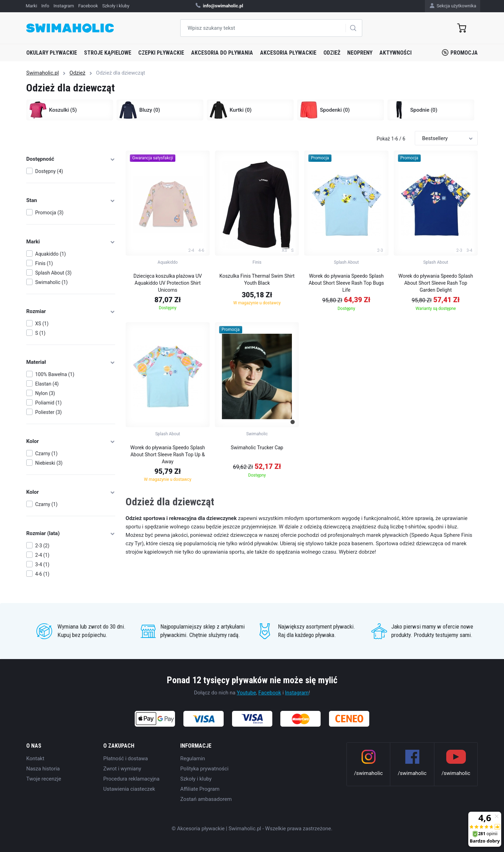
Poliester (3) (49, 412)
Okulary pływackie (52, 53)
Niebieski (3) (49, 463)
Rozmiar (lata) (71, 533)
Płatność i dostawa (125, 759)
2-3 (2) (43, 546)
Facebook (270, 693)
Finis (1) (44, 263)
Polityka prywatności (204, 769)
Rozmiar (71, 311)
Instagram (297, 693)
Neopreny (360, 53)
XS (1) (42, 324)
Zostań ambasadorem (206, 799)
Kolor (71, 441)
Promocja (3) (50, 213)
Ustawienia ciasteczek (129, 789)
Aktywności (395, 53)
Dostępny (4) (49, 171)
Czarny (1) (47, 453)
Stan (71, 200)
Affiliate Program (200, 789)
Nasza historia (43, 769)
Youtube (246, 693)
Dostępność (71, 159)
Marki (71, 242)
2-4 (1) (43, 555)
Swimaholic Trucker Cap (257, 448)
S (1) (40, 333)
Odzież (332, 53)
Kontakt (35, 759)
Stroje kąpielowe (108, 53)
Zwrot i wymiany (122, 769)
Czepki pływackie (161, 53)
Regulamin (193, 759)
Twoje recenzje (44, 779)
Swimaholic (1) (52, 282)
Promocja (460, 53)
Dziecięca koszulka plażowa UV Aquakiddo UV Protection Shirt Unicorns (167, 283)
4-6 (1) (43, 574)
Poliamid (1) (49, 403)
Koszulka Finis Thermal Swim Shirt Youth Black (257, 279)
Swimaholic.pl (43, 73)
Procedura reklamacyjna (131, 779)
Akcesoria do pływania (222, 53)
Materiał (71, 362)
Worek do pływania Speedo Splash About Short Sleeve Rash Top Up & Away (167, 455)
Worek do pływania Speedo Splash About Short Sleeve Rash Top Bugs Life (346, 283)
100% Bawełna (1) (55, 374)
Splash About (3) (54, 273)
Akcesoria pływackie (288, 53)
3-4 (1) (43, 564)
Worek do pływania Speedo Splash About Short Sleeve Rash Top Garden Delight (436, 283)
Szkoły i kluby (196, 779)
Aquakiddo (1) (51, 254)
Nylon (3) (45, 393)
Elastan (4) (47, 384)
